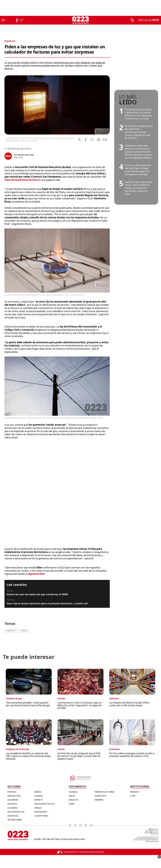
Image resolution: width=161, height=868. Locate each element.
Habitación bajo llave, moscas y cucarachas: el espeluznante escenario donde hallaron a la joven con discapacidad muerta (138, 152)
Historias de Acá (16, 812)
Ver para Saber (15, 820)
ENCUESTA (73, 800)
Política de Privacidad (152, 841)
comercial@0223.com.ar (151, 833)
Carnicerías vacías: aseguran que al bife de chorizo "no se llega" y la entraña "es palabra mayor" (79, 756)
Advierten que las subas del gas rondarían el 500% (37, 594)
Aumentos (10, 41)
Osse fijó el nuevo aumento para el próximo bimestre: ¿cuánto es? (47, 603)
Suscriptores (41, 816)
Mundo (38, 792)
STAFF (133, 796)
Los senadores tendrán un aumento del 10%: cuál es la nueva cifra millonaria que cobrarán (28, 756)
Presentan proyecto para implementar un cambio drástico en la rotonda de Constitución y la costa (138, 114)
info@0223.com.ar (153, 829)
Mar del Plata (14, 796)
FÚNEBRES (99, 800)
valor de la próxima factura (21, 180)
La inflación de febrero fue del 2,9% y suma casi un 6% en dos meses (129, 704)
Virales (38, 808)
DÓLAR (72, 796)
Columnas (12, 808)
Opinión (38, 796)
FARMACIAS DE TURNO (104, 792)
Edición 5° (12, 804)
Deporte (39, 800)
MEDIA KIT (135, 792)
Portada (12, 792)
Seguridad (13, 800)
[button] (92, 140)
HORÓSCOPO (100, 796)
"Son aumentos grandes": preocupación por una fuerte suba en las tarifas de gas (28, 704)
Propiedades (41, 812)
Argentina (13, 816)
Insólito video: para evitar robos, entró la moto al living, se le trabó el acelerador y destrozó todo (139, 188)
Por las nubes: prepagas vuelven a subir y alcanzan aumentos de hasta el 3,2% (132, 755)
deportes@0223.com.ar (152, 831)
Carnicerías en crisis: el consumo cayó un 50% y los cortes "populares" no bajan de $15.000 (80, 705)
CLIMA (72, 804)
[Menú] (3, 20)
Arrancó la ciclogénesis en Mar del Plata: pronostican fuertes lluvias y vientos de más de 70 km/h (139, 132)
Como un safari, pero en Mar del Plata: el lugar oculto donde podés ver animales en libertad (138, 170)
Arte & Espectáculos (45, 804)
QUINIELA (73, 792)
